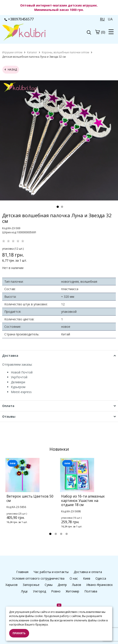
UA (110, 19)
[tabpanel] (32, 497)
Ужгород (39, 591)
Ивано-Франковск (100, 585)
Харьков (11, 585)
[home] (12, 52)
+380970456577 (19, 19)
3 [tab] (61, 534)
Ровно (56, 591)
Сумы (49, 585)
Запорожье (31, 585)
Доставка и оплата (88, 572)
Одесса (101, 578)
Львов (77, 585)
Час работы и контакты (51, 572)
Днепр (62, 585)
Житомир (72, 591)
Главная (22, 572)
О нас (74, 578)
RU (102, 19)
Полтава (91, 591)
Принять (19, 633)
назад (11, 70)
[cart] (97, 32)
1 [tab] (58, 207)
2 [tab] (62, 207)
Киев (87, 578)
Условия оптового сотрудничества (38, 578)
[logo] (31, 33)
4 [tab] (67, 534)
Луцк (24, 591)
